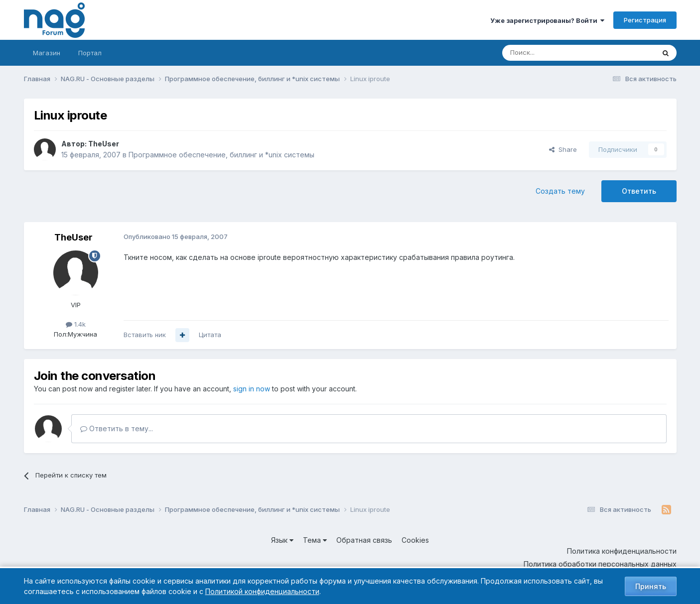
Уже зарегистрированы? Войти (547, 20)
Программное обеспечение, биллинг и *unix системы (221, 155)
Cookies (415, 540)
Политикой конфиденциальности (262, 591)
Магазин (47, 53)
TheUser (104, 144)
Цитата (210, 335)
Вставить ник (145, 335)
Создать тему (560, 191)
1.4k (76, 324)
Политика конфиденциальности (622, 551)
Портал (90, 53)
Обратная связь (364, 540)
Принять (651, 586)
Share (563, 149)
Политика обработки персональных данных (600, 564)
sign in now (252, 389)
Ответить (639, 191)
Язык (282, 540)
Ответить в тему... (117, 428)
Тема (315, 540)
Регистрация (645, 20)
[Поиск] (551, 53)
